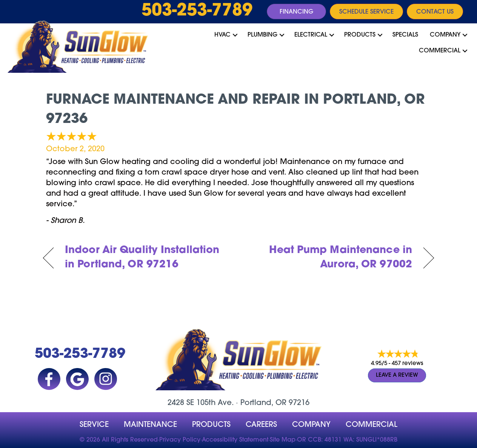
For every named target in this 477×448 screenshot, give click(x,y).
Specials (405, 35)
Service (94, 425)
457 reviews (407, 364)
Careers (261, 425)
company (311, 425)
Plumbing (262, 35)
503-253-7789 (197, 11)
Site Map (283, 440)
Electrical (311, 35)
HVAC (222, 35)
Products (360, 35)
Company (445, 35)
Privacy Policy (180, 440)
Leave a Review (397, 376)
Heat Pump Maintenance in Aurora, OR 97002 (331, 258)
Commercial (440, 51)
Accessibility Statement (235, 440)
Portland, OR (263, 403)
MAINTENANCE (150, 425)
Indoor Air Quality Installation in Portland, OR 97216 (142, 258)
